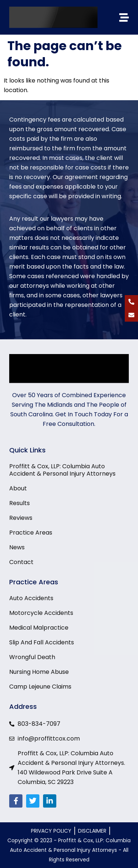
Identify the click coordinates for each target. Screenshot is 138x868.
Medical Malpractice (39, 628)
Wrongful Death (32, 657)
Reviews (21, 518)
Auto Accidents (31, 598)
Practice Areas (31, 533)
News (17, 547)
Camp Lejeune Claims (40, 687)
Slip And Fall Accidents (42, 643)
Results (20, 503)
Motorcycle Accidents (41, 613)
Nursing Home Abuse (39, 672)
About (18, 489)
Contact (21, 562)
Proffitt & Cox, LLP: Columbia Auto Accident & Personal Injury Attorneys (62, 470)
